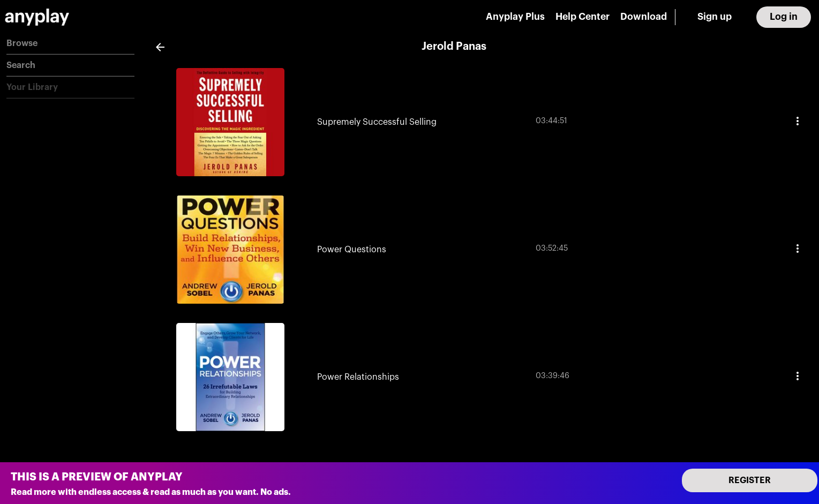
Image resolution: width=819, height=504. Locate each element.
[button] (70, 44)
